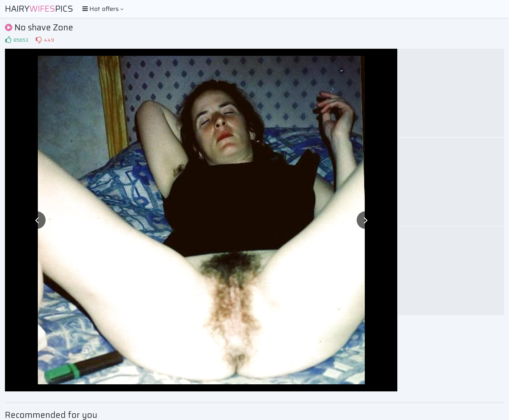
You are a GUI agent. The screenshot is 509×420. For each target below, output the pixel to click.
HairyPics (39, 9)
